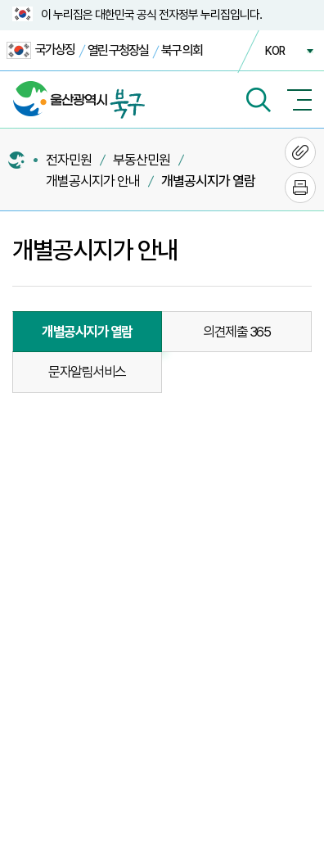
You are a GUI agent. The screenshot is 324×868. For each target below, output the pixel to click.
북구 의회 (182, 50)
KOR (275, 51)
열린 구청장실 (118, 50)
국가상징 (40, 50)
